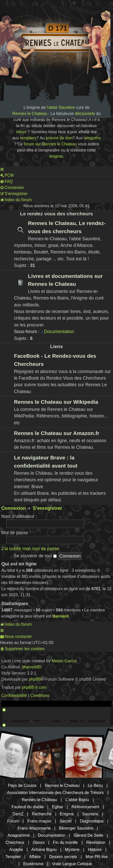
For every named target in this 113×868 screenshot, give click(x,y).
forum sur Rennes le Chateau (50, 144)
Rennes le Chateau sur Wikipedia (56, 402)
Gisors (39, 842)
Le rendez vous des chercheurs (56, 214)
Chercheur (15, 842)
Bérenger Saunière (76, 828)
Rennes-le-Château (39, 800)
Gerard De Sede (88, 835)
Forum (13, 821)
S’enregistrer (47, 508)
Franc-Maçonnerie (34, 828)
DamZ (18, 814)
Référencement (85, 807)
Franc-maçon (39, 821)
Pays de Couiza (22, 785)
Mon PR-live (97, 857)
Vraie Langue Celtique (72, 864)
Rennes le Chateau (30, 114)
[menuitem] (7, 175)
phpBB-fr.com (34, 687)
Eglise (58, 807)
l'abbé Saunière (61, 107)
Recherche (42, 814)
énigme (56, 156)
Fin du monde (65, 842)
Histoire (95, 850)
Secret (66, 821)
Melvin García (64, 661)
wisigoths (92, 138)
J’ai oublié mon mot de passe (30, 549)
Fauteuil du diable (28, 807)
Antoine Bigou (44, 850)
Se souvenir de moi (35, 556)
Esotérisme (33, 864)
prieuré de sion (59, 138)
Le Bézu (95, 785)
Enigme (67, 814)
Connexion (14, 508)
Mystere (72, 850)
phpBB (35, 679)
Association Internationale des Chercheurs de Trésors (55, 793)
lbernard (60, 616)
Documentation (58, 332)
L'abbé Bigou (77, 800)
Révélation (96, 842)
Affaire (35, 857)
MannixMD (32, 667)
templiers (28, 138)
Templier (13, 857)
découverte (85, 114)
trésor (21, 132)
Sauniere (90, 814)
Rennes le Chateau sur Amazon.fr (57, 433)
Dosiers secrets (63, 857)
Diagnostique (92, 821)
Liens (56, 346)
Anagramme (19, 835)
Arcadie (16, 850)
